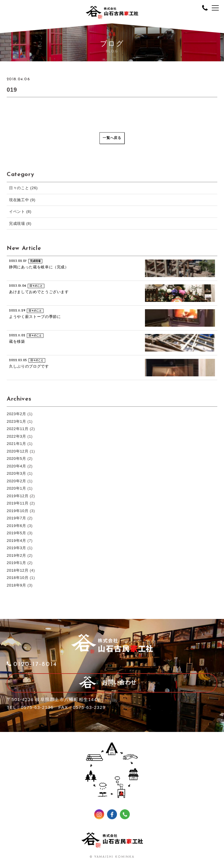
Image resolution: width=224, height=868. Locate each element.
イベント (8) (20, 212)
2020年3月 (16, 473)
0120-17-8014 (32, 665)
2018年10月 (18, 578)
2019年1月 (16, 563)
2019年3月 (16, 548)
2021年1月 (16, 444)
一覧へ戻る (112, 138)
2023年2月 (16, 414)
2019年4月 (16, 541)
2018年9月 (16, 585)
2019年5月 (16, 533)
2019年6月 (16, 526)
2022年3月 (16, 436)
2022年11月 (18, 429)
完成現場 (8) (20, 223)
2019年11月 (18, 503)
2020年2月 (16, 481)
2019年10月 (18, 511)
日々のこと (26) (23, 188)
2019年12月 (18, 496)
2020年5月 (16, 459)
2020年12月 (18, 451)
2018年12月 (18, 570)
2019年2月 (16, 555)
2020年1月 (16, 488)
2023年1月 (16, 421)
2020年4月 (16, 466)
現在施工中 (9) (22, 200)
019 (12, 90)
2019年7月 (16, 518)
